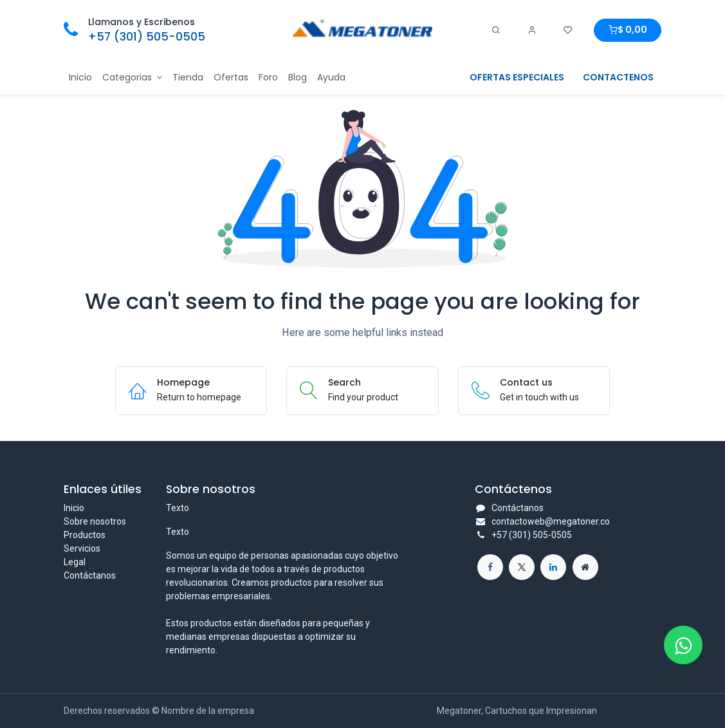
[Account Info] (532, 30)
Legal (75, 562)
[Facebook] (490, 567)
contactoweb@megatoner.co (551, 521)
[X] (522, 567)
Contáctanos (90, 575)
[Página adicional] (585, 567)
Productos (85, 535)
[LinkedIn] (553, 567)
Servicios (82, 548)
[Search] (496, 30)
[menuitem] (80, 78)
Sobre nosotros (95, 521)
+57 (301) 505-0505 (147, 37)
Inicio (74, 508)
